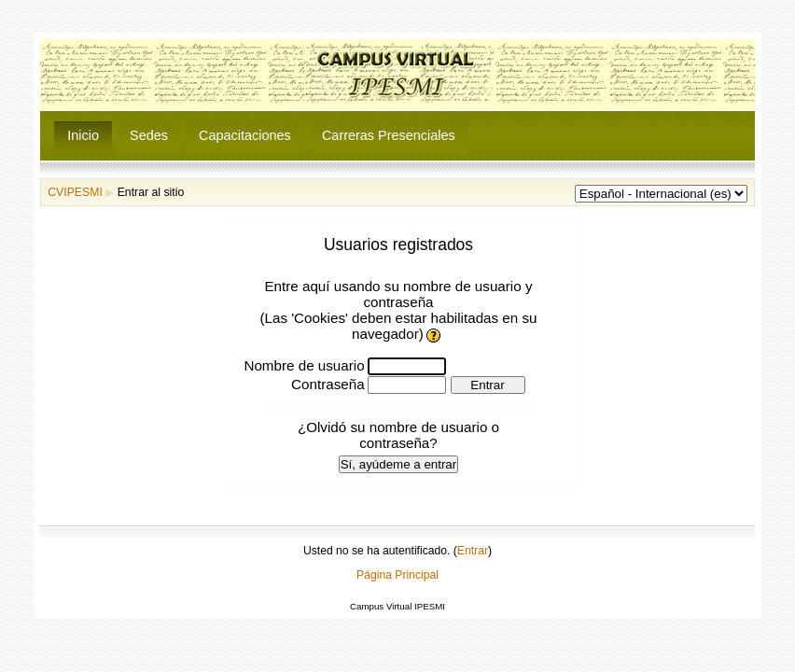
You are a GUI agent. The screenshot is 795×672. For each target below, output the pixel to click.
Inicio (83, 135)
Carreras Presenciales (389, 135)
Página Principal (397, 575)
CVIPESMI (75, 192)
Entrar (473, 551)
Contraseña (328, 384)
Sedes (149, 135)
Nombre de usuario (304, 365)
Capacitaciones (245, 135)
